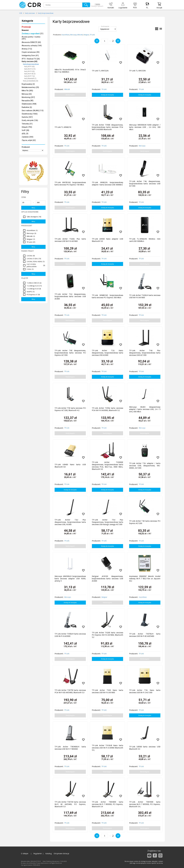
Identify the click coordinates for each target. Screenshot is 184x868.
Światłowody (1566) (30, 114)
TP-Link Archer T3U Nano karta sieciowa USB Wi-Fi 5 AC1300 (145, 691)
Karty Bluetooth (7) (30, 78)
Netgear (86, 35)
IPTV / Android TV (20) (31, 59)
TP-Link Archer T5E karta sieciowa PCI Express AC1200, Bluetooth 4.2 (70, 409)
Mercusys (73, 35)
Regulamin (38, 853)
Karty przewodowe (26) (31, 81)
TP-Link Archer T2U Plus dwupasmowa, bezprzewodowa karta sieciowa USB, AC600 (70, 522)
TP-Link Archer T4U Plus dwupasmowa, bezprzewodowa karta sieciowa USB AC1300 (145, 353)
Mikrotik (80, 35)
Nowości (25, 30)
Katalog (49, 853)
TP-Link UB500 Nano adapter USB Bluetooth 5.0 (107, 240)
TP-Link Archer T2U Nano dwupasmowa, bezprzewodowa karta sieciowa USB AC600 (107, 353)
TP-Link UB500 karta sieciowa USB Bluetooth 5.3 (145, 748)
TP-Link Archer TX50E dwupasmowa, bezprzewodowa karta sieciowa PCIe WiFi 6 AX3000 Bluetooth (107, 127)
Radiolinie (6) (27, 107)
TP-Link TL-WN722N (100, 71)
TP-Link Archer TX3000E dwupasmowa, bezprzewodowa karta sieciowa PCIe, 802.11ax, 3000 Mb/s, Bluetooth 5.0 (107, 465)
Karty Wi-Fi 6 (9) (29, 71)
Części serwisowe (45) (31, 52)
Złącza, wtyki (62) (29, 140)
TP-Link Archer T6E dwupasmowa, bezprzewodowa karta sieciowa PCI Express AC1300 (70, 353)
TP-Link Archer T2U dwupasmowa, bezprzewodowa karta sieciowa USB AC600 (70, 296)
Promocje (26, 27)
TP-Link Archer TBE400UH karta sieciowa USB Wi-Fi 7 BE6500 (70, 748)
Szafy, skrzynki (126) (30, 120)
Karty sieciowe (30, 13)
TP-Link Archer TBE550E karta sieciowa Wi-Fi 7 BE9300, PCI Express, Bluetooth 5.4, (145, 804)
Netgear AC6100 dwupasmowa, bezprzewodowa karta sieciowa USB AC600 (107, 579)
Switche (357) (27, 117)
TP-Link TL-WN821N (63, 127)
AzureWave (66, 35)
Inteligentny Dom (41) (30, 56)
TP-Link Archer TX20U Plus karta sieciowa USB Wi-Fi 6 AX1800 (70, 240)
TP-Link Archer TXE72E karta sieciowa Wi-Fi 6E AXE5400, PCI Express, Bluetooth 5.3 (70, 804)
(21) (33, 34)
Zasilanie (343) (27, 137)
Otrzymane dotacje (61, 853)
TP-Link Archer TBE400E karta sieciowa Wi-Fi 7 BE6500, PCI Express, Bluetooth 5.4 (107, 804)
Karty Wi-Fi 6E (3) (30, 74)
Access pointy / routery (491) (31, 38)
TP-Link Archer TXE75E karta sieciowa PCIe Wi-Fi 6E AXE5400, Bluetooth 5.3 (70, 691)
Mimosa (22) (27, 94)
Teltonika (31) (27, 124)
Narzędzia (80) (28, 101)
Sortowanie (105, 26)
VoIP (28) (25, 130)
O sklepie (25, 853)
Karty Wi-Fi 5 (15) (30, 69)
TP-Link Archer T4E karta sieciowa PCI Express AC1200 (145, 522)
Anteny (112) (27, 49)
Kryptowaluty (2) (28, 84)
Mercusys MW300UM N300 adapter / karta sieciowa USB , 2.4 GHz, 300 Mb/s (145, 127)
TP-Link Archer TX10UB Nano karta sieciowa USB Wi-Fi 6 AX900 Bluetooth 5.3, (107, 748)
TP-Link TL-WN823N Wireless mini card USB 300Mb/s (145, 240)
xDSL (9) (25, 134)
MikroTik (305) (27, 91)
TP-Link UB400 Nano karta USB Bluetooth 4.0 (70, 466)
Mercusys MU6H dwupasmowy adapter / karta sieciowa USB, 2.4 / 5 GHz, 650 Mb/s (145, 409)
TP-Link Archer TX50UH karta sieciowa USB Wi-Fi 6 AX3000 (70, 635)
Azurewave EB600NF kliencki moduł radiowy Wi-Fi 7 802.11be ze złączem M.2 (145, 579)
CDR (21, 13)
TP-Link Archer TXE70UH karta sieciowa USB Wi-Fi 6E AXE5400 (145, 635)
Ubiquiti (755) (27, 127)
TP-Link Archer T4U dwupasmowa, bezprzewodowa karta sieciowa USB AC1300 (145, 184)
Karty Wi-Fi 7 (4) (29, 76)
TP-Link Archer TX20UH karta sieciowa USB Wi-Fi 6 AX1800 (145, 296)
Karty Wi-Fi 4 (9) (29, 66)
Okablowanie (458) (29, 104)
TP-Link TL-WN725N (137, 71)
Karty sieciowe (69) (30, 62)
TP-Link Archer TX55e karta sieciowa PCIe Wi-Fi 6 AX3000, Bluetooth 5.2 (107, 409)
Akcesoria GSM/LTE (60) (31, 42)
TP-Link (92, 35)
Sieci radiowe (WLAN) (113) (33, 111)
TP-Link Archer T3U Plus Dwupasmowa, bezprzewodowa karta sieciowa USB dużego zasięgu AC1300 (107, 522)
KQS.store (37, 865)
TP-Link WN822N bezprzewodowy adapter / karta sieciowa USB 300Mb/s (107, 184)
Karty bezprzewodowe (46, 13)
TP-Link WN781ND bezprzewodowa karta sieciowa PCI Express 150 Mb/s (70, 184)
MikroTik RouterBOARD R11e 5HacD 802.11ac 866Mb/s (70, 71)
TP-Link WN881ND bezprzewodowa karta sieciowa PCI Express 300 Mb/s (107, 296)
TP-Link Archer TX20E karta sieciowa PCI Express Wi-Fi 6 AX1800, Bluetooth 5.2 (107, 635)
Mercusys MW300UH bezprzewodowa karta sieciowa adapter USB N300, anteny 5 (70, 579)
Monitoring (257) (28, 97)
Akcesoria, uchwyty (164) (32, 46)
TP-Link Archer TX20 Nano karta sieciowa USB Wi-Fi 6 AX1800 (107, 691)
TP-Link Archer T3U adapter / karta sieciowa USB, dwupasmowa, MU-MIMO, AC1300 (145, 466)
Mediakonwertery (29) (30, 87)
